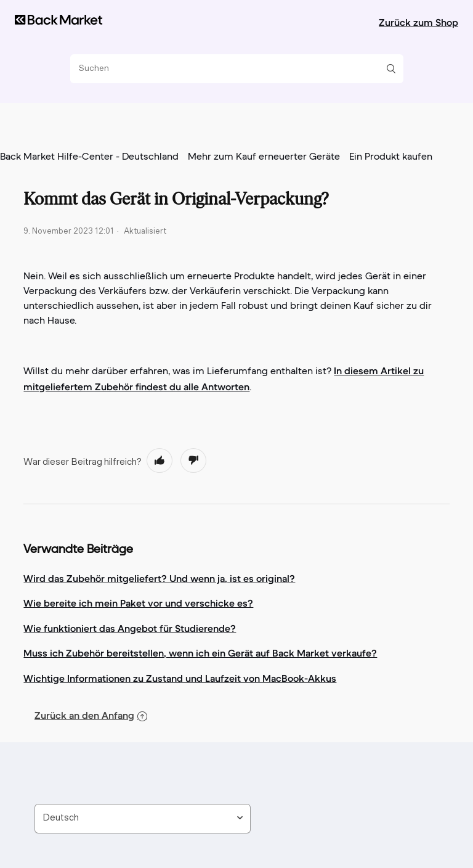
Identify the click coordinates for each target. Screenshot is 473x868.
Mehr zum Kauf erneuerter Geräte (264, 157)
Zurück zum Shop (418, 22)
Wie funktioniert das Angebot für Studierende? (130, 628)
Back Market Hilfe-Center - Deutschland (89, 157)
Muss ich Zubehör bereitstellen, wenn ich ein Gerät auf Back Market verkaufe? (200, 653)
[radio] (160, 461)
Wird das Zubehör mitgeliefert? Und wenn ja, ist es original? (159, 578)
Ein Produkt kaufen (391, 157)
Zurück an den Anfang (91, 715)
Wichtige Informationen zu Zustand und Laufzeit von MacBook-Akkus (180, 678)
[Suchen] (232, 69)
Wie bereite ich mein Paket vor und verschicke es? (138, 603)
